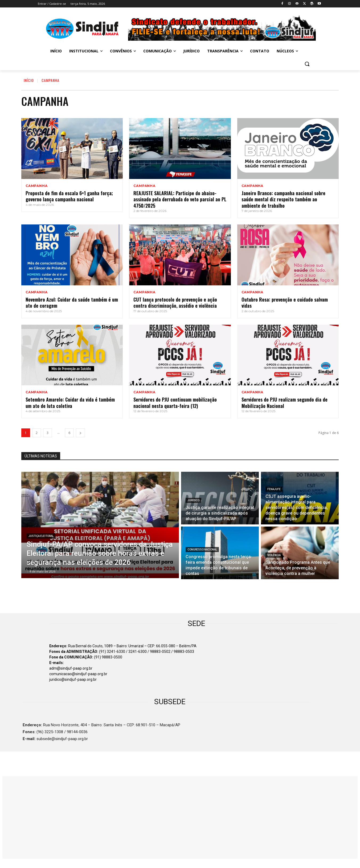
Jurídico (193, 500)
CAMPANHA (36, 186)
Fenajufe (274, 489)
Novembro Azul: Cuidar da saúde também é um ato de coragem (72, 302)
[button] (307, 64)
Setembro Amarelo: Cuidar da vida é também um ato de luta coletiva (70, 402)
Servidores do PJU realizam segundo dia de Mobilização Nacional (285, 402)
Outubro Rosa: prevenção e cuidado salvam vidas (285, 302)
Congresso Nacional (202, 550)
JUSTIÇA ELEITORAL (41, 536)
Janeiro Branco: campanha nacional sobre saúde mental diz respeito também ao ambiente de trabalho (283, 199)
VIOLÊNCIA (274, 555)
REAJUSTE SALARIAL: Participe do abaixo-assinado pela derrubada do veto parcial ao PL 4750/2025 (180, 199)
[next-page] (80, 433)
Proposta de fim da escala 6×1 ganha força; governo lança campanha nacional (69, 196)
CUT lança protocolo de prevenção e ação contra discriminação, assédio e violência (175, 302)
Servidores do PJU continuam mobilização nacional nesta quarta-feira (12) (175, 402)
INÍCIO (29, 80)
